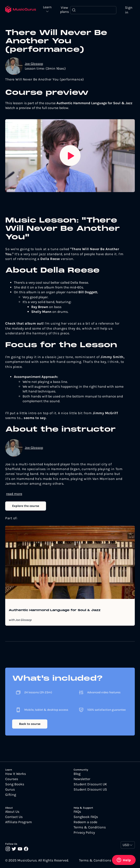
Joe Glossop (34, 64)
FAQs (77, 812)
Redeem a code (85, 822)
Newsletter (82, 779)
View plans (64, 10)
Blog (77, 774)
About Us (12, 812)
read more (14, 494)
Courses (12, 779)
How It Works (16, 774)
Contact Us (14, 817)
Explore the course (26, 506)
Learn (47, 7)
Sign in (129, 10)
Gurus (10, 789)
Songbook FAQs (86, 817)
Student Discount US (90, 789)
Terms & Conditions (90, 827)
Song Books (15, 784)
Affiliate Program (19, 822)
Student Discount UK (90, 784)
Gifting (11, 795)
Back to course (30, 724)
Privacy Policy (84, 833)
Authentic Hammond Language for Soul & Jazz (55, 610)
